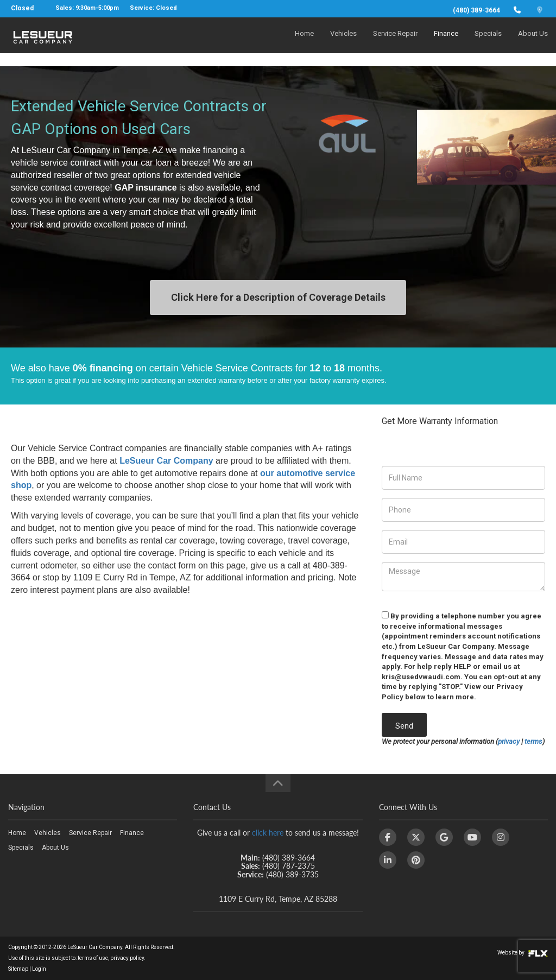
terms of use (93, 958)
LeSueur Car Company (166, 461)
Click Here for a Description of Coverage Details (278, 297)
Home (304, 42)
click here (268, 833)
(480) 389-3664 (476, 10)
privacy (509, 741)
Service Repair (395, 42)
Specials (488, 42)
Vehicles (343, 42)
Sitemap (18, 969)
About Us (533, 42)
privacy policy (127, 958)
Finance (446, 42)
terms (533, 741)
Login (39, 969)
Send (404, 726)
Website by (523, 953)
